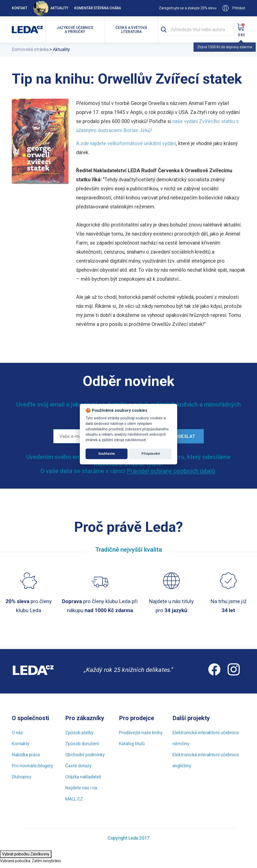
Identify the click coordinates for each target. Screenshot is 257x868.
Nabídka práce (26, 755)
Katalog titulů (132, 744)
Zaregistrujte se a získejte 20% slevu (188, 8)
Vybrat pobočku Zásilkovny (26, 854)
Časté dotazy (78, 766)
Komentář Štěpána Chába (98, 8)
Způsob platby (79, 733)
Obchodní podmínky (85, 755)
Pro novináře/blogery (33, 766)
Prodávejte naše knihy (141, 733)
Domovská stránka (30, 49)
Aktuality (51, 8)
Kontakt (20, 8)
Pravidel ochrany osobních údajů (171, 471)
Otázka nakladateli (83, 777)
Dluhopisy (22, 777)
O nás (17, 733)
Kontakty (21, 744)
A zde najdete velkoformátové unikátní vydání (126, 143)
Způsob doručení (82, 744)
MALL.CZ (74, 799)
